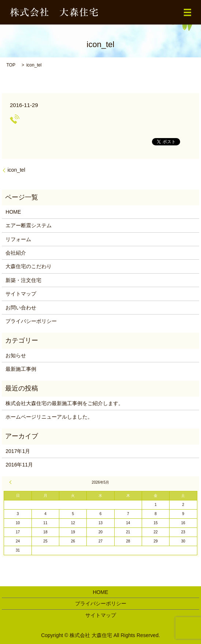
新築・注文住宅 (23, 280)
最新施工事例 (21, 369)
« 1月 (11, 482)
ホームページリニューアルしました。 (49, 417)
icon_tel (16, 170)
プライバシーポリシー (31, 321)
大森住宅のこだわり (29, 266)
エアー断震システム (29, 225)
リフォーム (18, 239)
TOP (11, 65)
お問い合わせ (21, 308)
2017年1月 (18, 451)
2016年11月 (19, 465)
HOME (13, 212)
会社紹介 (16, 253)
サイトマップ (21, 294)
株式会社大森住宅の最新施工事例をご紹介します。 (64, 403)
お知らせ (16, 355)
